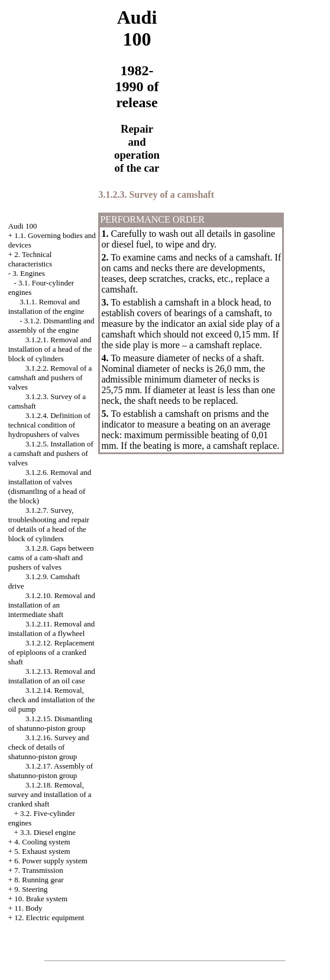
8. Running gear (39, 880)
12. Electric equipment (49, 918)
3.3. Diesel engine (48, 832)
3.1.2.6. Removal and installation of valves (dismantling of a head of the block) (50, 486)
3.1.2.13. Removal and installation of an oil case (52, 676)
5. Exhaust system (42, 851)
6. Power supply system (51, 861)
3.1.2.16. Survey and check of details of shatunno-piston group (49, 747)
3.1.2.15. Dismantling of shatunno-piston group (50, 723)
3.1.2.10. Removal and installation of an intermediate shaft (52, 605)
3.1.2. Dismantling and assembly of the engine (51, 325)
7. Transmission (38, 870)
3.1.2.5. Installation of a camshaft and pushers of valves (51, 453)
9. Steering (31, 889)
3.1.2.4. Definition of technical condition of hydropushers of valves (49, 425)
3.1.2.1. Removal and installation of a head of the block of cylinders (50, 349)
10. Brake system (41, 899)
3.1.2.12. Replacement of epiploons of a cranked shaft (51, 652)
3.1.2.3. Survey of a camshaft (156, 195)
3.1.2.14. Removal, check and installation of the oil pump (52, 700)
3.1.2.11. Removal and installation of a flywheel (51, 629)
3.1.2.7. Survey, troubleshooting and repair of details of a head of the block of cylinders (49, 524)
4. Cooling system (42, 842)
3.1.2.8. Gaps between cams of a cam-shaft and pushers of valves (51, 558)
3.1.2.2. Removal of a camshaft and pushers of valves (50, 377)
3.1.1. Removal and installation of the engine (46, 306)
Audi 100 (23, 226)
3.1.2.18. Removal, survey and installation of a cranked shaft (50, 794)
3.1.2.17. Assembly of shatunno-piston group (51, 771)
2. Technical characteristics (30, 259)
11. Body (28, 908)
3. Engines (29, 273)
